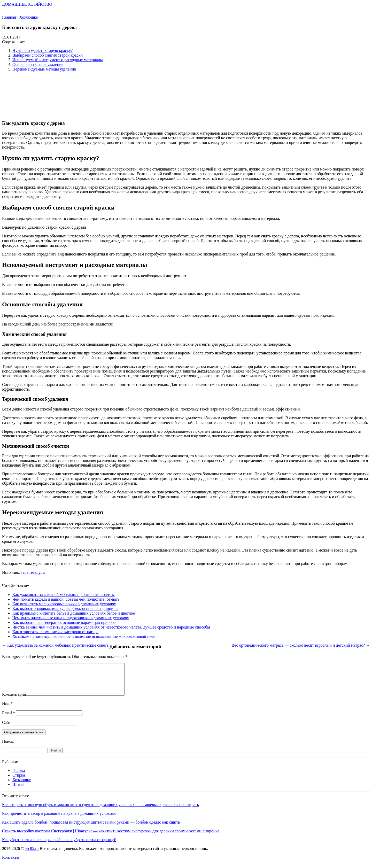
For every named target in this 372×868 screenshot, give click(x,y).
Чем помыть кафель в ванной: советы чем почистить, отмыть (66, 599)
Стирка (19, 781)
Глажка (19, 777)
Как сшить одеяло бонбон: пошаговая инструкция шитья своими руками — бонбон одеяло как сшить (91, 828)
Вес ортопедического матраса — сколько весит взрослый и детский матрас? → (301, 645)
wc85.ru (32, 855)
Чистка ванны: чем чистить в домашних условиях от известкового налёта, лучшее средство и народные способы (111, 627)
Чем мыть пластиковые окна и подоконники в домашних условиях (71, 618)
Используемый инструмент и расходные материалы (58, 60)
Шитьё (18, 791)
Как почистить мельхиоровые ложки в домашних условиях (64, 604)
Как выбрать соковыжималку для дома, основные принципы (65, 609)
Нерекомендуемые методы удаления (44, 69)
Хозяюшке (22, 786)
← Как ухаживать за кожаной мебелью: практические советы (56, 645)
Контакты (11, 863)
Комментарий (14, 700)
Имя (7, 710)
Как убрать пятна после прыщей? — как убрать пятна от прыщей (59, 846)
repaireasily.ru (33, 572)
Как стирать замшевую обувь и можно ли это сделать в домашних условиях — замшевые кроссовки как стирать (100, 811)
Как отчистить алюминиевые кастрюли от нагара (55, 632)
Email (9, 719)
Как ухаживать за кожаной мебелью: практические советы (64, 595)
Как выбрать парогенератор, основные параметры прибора (64, 622)
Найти (56, 757)
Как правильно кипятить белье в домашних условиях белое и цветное (74, 613)
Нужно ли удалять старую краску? (42, 51)
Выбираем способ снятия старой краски (48, 55)
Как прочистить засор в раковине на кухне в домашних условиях (59, 820)
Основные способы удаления (38, 64)
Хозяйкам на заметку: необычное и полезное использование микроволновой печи (84, 636)
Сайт (6, 729)
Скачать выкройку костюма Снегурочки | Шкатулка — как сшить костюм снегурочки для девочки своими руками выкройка (111, 837)
